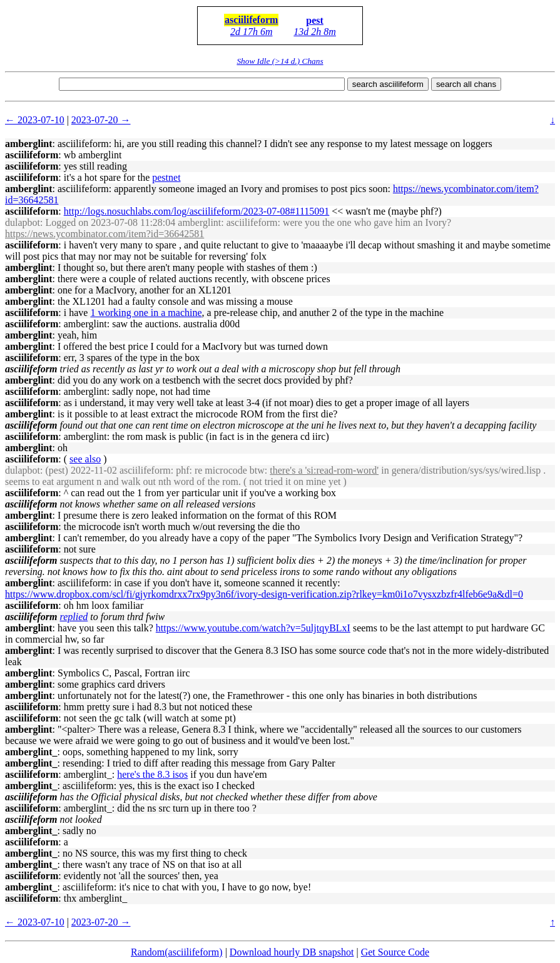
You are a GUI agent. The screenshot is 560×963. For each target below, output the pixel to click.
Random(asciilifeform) (177, 952)
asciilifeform (251, 20)
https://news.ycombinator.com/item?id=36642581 (104, 234)
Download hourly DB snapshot (292, 952)
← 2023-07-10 (35, 120)
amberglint (29, 144)
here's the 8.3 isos (152, 774)
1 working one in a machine (146, 313)
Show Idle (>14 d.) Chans (280, 61)
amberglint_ (31, 752)
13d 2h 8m (315, 32)
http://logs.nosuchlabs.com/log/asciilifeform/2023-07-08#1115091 (197, 211)
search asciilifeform (388, 84)
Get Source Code (395, 952)
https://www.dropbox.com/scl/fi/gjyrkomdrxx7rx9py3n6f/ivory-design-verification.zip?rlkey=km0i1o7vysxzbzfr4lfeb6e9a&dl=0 (264, 594)
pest (315, 20)
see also (85, 459)
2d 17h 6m (252, 32)
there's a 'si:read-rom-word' (324, 470)
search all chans (466, 84)
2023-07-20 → (101, 120)
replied (74, 617)
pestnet (166, 177)
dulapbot (23, 222)
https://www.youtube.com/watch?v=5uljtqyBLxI (253, 628)
